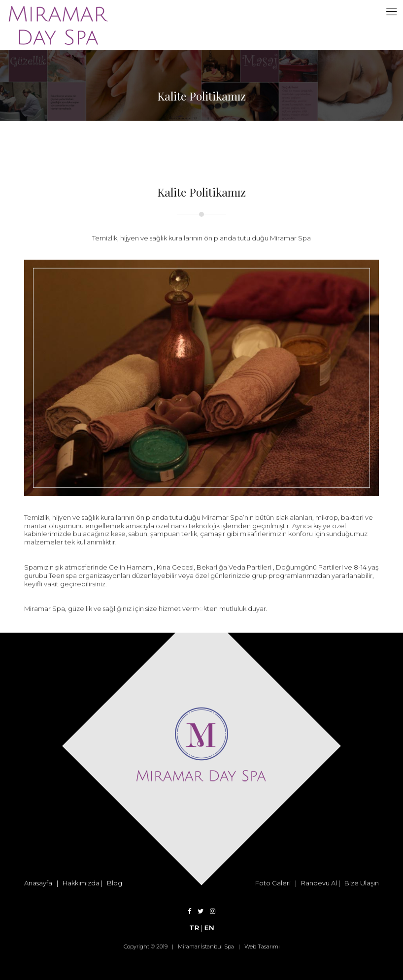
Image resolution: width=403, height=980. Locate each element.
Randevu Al (319, 883)
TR (195, 928)
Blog (115, 883)
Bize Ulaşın (362, 883)
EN (209, 928)
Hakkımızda (81, 883)
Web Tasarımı (262, 946)
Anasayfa (38, 883)
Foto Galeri (273, 883)
